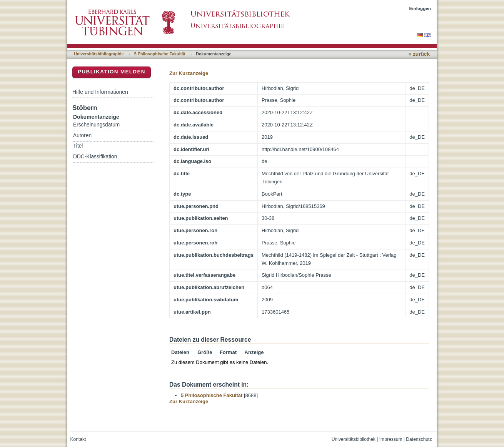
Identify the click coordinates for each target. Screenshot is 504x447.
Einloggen (420, 8)
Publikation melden (112, 72)
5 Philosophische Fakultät (160, 54)
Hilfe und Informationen (100, 92)
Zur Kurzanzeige (189, 73)
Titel (78, 146)
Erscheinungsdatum (96, 125)
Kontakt (78, 439)
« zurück (419, 54)
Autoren (82, 135)
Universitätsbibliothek (354, 439)
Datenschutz (419, 439)
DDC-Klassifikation (95, 157)
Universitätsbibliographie (99, 54)
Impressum (391, 439)
